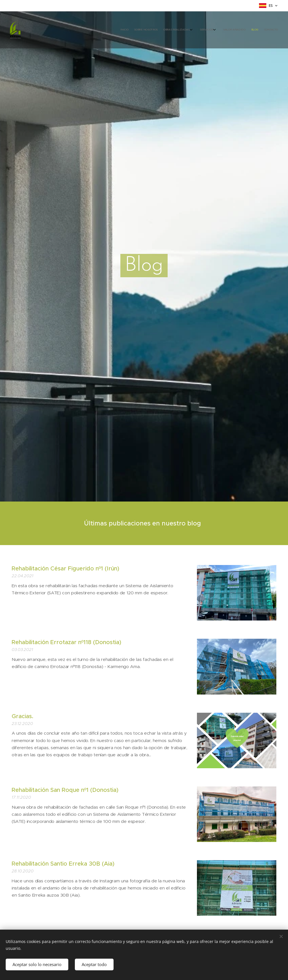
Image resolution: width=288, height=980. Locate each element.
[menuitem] (236, 30)
